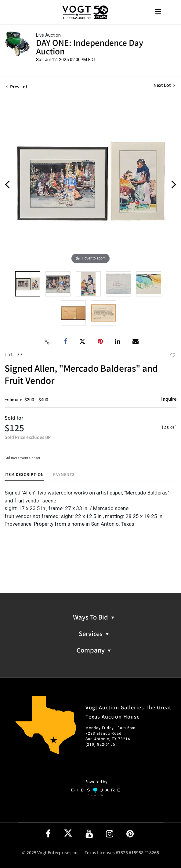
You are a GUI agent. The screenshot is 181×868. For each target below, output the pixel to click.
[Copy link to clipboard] (47, 342)
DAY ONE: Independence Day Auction (90, 47)
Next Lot (164, 85)
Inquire (169, 399)
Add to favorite (173, 355)
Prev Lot (17, 86)
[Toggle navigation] (158, 12)
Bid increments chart (22, 458)
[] (169, 427)
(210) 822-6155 (100, 745)
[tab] (24, 477)
